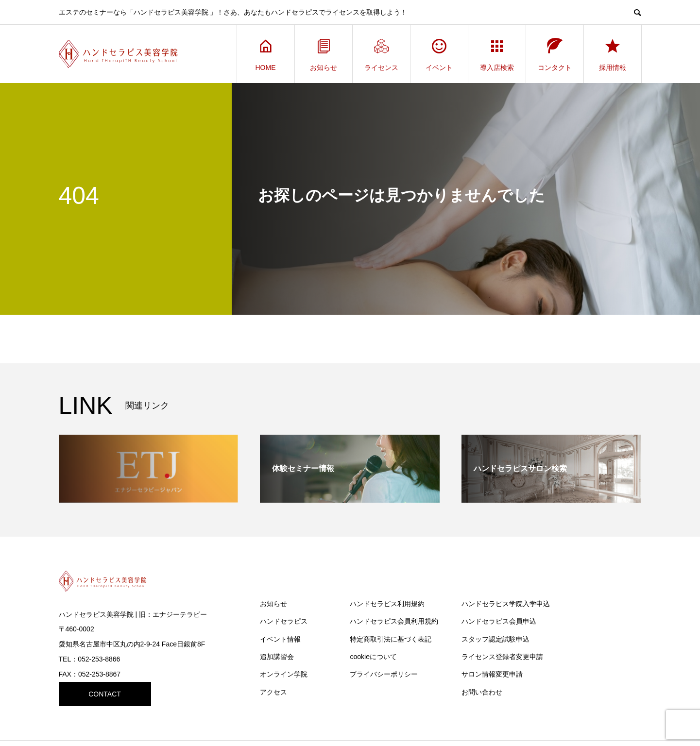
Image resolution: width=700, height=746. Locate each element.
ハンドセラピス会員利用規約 (394, 621)
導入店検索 (497, 54)
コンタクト (555, 54)
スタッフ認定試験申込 (495, 639)
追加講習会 (277, 657)
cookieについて (373, 657)
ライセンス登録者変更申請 (502, 657)
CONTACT (105, 694)
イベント (439, 54)
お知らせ (324, 54)
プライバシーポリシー (384, 674)
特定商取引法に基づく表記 (391, 639)
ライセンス (381, 54)
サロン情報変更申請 (492, 674)
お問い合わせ (482, 692)
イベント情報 (280, 639)
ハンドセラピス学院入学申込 (506, 604)
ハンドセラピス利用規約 (387, 604)
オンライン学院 (284, 674)
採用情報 (613, 54)
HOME (266, 54)
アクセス (273, 692)
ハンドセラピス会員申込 (499, 621)
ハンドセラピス (284, 621)
